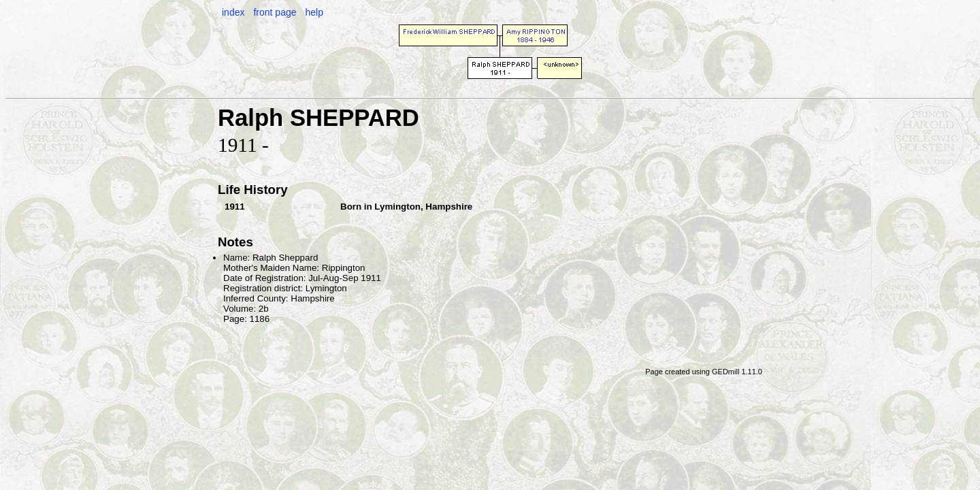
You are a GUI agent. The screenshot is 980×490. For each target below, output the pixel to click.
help (314, 12)
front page (275, 12)
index (233, 12)
